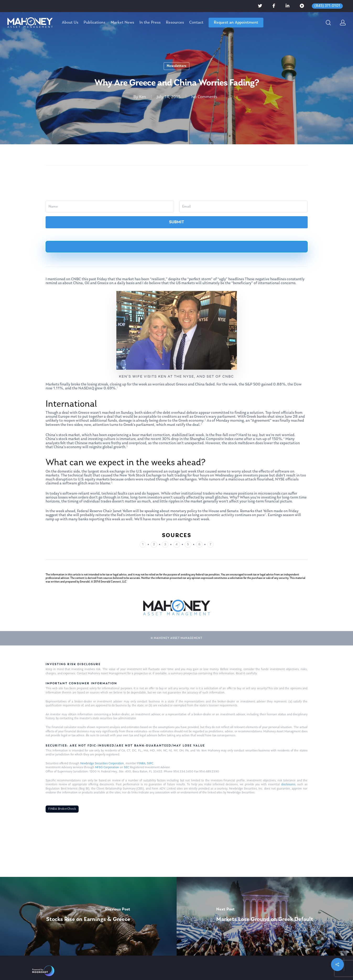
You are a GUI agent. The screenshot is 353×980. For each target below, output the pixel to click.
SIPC (150, 764)
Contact (196, 23)
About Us (70, 23)
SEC (127, 767)
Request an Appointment (236, 23)
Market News (122, 23)
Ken (143, 97)
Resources (175, 23)
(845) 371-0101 (327, 6)
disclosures (288, 785)
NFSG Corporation (107, 767)
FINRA (141, 764)
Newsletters (177, 66)
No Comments (204, 97)
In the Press (150, 23)
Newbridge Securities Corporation (102, 764)
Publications (94, 23)
